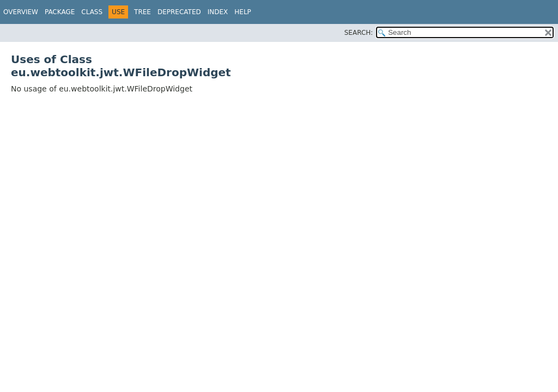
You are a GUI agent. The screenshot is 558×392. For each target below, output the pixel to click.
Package (60, 12)
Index (218, 12)
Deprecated (179, 12)
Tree (142, 12)
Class (92, 12)
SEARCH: (359, 33)
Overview (21, 12)
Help (243, 12)
